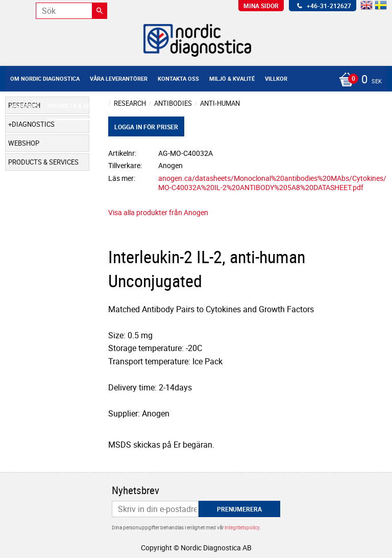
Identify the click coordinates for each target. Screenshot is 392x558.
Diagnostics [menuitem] (33, 124)
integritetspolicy (242, 527)
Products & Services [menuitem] (78, 106)
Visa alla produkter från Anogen (158, 212)
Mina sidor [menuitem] (261, 6)
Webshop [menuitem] (24, 106)
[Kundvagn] (193, 80)
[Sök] (100, 11)
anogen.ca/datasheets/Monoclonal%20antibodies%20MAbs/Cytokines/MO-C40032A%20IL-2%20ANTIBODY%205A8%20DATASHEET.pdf (272, 183)
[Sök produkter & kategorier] (71, 11)
